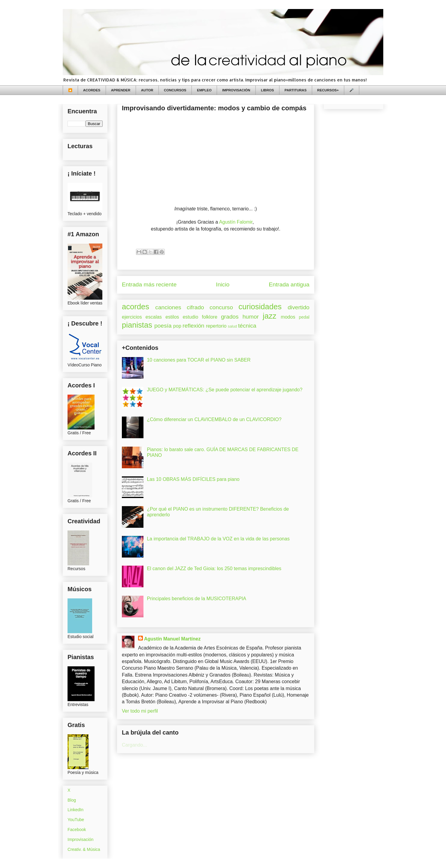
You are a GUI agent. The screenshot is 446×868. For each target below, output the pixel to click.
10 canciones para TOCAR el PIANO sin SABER (199, 360)
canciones (168, 307)
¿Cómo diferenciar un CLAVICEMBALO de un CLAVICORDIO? (214, 419)
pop (177, 326)
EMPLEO (204, 90)
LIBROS (267, 90)
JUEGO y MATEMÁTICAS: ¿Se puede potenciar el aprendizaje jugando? (225, 390)
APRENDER (121, 90)
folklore (209, 317)
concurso (221, 307)
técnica (247, 326)
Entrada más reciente (149, 284)
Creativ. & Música (84, 849)
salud (232, 326)
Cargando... (134, 745)
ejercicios (132, 317)
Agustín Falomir (236, 222)
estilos (172, 317)
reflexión (193, 326)
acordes (136, 307)
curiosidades (260, 307)
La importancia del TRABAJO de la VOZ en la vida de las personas (218, 539)
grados (230, 317)
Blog (72, 800)
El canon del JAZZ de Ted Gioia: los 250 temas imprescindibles (214, 568)
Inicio (223, 284)
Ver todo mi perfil (140, 711)
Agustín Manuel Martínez (172, 639)
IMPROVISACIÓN (236, 90)
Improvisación (80, 839)
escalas (154, 317)
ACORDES (92, 90)
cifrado (195, 307)
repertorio (216, 326)
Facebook (77, 830)
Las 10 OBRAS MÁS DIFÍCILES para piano (193, 479)
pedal (304, 317)
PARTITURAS (295, 90)
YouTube (76, 820)
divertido (298, 307)
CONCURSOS (175, 90)
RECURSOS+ (328, 90)
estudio (191, 317)
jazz (270, 316)
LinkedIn (75, 810)
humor (251, 317)
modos (288, 317)
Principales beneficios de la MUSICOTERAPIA (196, 599)
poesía (163, 326)
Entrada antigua (289, 284)
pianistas (137, 325)
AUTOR (147, 90)
